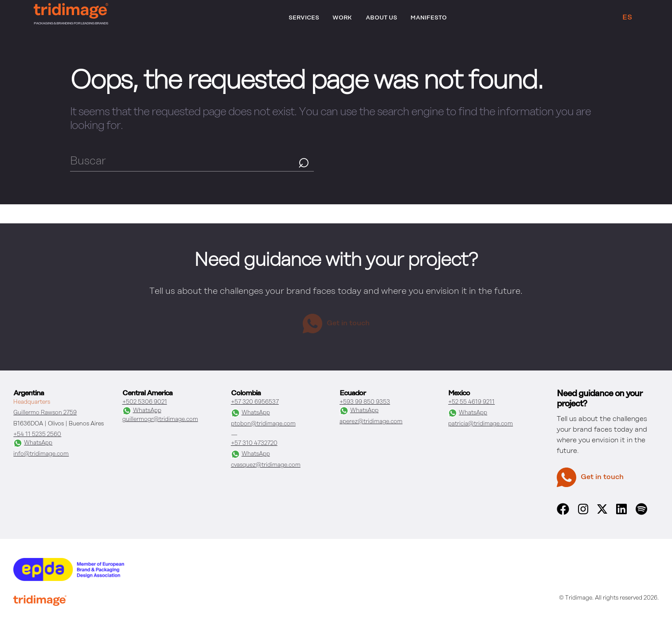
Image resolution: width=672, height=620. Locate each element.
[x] (602, 512)
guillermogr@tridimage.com (160, 419)
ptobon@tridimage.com (263, 424)
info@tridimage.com (41, 454)
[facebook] (563, 513)
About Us (381, 18)
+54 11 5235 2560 (37, 435)
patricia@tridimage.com (481, 424)
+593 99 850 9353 (365, 402)
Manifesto (429, 18)
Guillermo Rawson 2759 (45, 413)
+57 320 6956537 (255, 402)
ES (627, 18)
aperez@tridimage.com (371, 422)
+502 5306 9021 (145, 402)
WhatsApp (33, 443)
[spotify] (641, 513)
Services (304, 18)
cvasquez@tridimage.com (266, 465)
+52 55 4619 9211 (471, 402)
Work (342, 18)
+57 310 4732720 (254, 443)
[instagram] (583, 513)
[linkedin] (621, 513)
